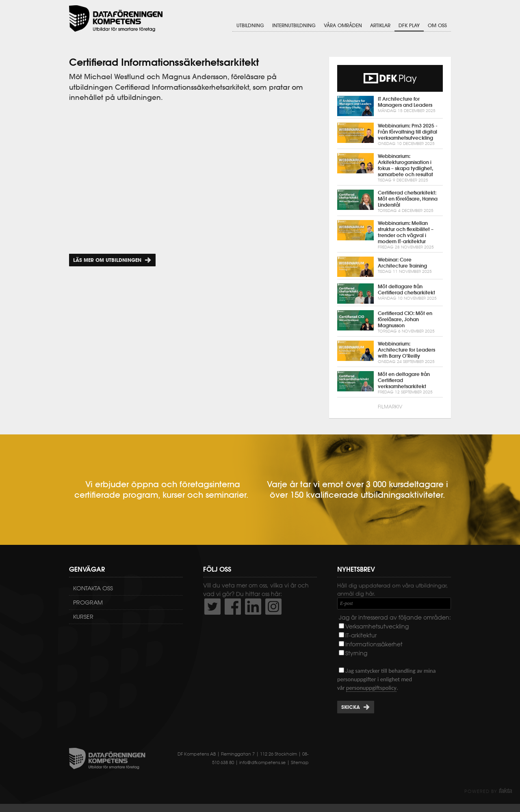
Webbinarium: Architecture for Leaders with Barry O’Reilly (390, 353)
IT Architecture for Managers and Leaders (390, 106)
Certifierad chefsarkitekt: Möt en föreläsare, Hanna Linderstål (390, 202)
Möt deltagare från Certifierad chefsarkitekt (390, 294)
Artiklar (380, 25)
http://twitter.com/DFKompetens (212, 607)
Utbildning (250, 25)
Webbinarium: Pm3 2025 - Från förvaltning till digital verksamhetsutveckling (390, 135)
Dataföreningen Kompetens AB (116, 18)
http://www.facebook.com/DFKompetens (233, 607)
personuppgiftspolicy (371, 688)
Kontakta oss (93, 588)
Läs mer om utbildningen (107, 260)
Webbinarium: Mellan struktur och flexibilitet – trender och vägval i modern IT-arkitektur (390, 235)
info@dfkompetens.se (262, 762)
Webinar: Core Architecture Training (390, 267)
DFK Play (409, 25)
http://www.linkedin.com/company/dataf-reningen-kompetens (253, 607)
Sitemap (300, 762)
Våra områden (343, 25)
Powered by (488, 791)
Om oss (437, 25)
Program (88, 603)
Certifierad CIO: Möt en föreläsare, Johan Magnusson (390, 322)
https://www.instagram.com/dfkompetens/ (273, 607)
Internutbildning (294, 25)
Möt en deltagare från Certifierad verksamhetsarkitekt (390, 383)
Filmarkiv (390, 407)
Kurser (83, 617)
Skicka (351, 707)
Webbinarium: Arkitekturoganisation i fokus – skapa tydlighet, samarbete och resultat (390, 168)
